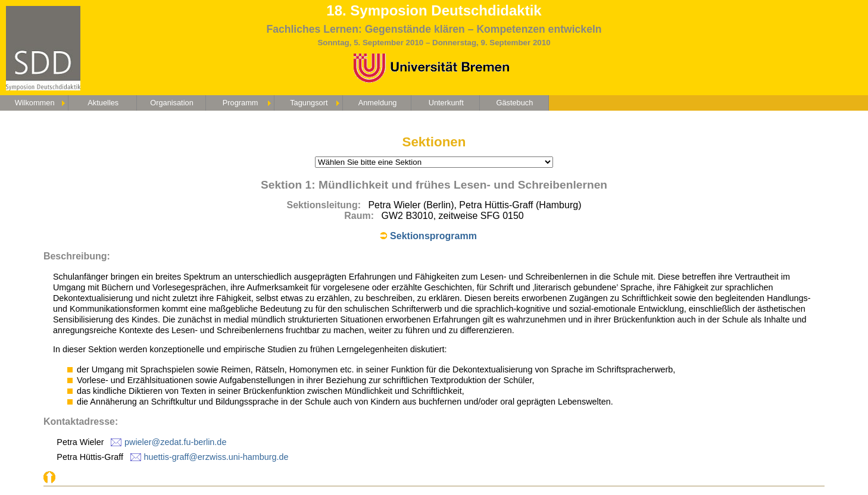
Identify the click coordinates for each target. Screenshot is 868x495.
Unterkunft (446, 103)
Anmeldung (378, 103)
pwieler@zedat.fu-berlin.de (175, 442)
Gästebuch (514, 103)
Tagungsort (309, 103)
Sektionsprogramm (433, 236)
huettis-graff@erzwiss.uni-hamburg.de (216, 457)
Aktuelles (103, 103)
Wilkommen (35, 103)
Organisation (172, 103)
